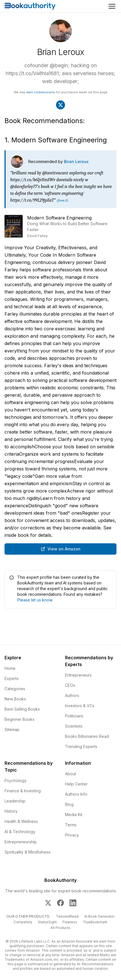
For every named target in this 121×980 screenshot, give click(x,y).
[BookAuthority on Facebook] (60, 903)
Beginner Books (20, 719)
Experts (12, 678)
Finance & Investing (23, 791)
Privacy (72, 835)
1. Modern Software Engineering (56, 140)
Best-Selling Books (22, 709)
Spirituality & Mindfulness (28, 852)
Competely (23, 922)
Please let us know (35, 600)
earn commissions (41, 92)
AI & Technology (20, 832)
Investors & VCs (80, 706)
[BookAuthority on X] (48, 903)
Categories (15, 689)
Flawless (70, 922)
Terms (71, 825)
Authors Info (76, 794)
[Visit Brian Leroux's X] (60, 105)
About (71, 774)
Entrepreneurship (21, 842)
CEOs (70, 685)
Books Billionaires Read (87, 736)
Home (10, 668)
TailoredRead (67, 916)
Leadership (15, 801)
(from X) (62, 200)
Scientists (74, 726)
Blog (69, 804)
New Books (15, 699)
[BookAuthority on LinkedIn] (73, 903)
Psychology (16, 781)
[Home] (30, 6)
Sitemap (12, 729)
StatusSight (47, 922)
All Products (60, 928)
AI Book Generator (99, 916)
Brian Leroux (76, 161)
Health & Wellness (21, 821)
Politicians (74, 716)
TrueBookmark (95, 922)
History (11, 811)
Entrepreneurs (78, 675)
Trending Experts (81, 746)
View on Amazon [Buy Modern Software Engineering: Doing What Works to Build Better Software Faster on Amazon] (61, 549)
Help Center (76, 784)
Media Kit (74, 815)
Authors (72, 695)
